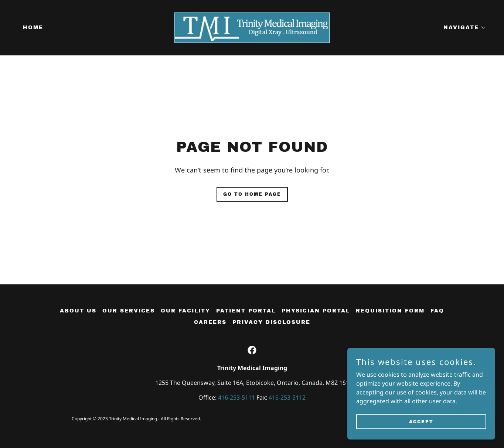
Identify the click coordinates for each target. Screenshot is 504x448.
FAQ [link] (437, 311)
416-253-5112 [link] (287, 397)
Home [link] (33, 28)
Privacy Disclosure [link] (271, 322)
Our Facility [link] (185, 311)
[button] (462, 28)
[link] (252, 27)
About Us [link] (78, 311)
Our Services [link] (129, 311)
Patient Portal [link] (246, 311)
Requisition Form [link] (390, 311)
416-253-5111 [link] (236, 397)
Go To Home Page (252, 194)
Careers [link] (210, 322)
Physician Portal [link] (316, 311)
